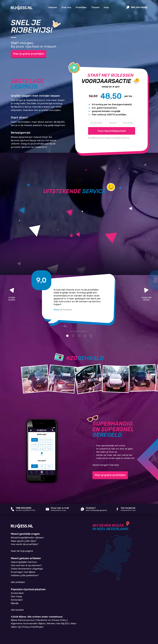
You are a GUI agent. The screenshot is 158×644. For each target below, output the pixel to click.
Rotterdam (17, 600)
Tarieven (52, 7)
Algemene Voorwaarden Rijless (28, 624)
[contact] (137, 8)
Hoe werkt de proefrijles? (25, 545)
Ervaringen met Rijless (23, 572)
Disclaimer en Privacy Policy (51, 620)
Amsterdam (17, 593)
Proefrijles (81, 7)
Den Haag (16, 597)
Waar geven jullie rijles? (24, 541)
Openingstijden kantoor (24, 562)
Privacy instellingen (33, 627)
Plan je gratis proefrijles (32, 54)
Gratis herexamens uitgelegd (27, 569)
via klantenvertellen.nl (79, 332)
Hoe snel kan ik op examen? (26, 566)
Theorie (95, 7)
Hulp (106, 7)
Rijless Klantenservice (23, 620)
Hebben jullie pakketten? (25, 576)
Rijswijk (15, 604)
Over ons (66, 7)
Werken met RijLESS (58, 624)
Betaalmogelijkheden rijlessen (27, 538)
